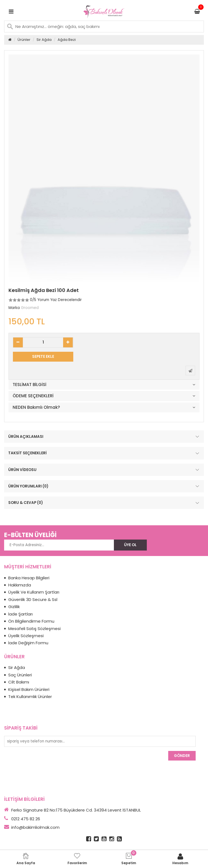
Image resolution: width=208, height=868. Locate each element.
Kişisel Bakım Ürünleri (29, 689)
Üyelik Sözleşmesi (26, 636)
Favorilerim (77, 859)
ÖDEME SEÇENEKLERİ (33, 396)
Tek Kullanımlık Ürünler (30, 697)
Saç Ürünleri (20, 675)
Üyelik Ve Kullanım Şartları (34, 592)
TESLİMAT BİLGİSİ (29, 385)
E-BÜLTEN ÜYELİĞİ (30, 535)
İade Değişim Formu (28, 643)
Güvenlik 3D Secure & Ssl (33, 599)
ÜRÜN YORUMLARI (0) (104, 486)
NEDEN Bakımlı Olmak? (36, 408)
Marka (14, 308)
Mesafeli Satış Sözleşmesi (34, 629)
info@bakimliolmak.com (35, 827)
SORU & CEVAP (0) (104, 503)
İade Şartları (20, 614)
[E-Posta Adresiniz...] (59, 545)
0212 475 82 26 (26, 819)
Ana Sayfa (26, 859)
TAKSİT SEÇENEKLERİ (104, 453)
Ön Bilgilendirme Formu (31, 621)
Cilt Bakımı (19, 682)
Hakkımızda (20, 585)
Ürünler (24, 40)
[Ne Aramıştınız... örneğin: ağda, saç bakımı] (104, 26)
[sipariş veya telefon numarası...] (100, 741)
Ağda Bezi (67, 40)
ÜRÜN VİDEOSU (104, 470)
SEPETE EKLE (43, 357)
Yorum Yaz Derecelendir (60, 300)
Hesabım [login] (180, 859)
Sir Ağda (44, 40)
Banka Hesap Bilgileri (29, 578)
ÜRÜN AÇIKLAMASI (104, 437)
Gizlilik (14, 607)
